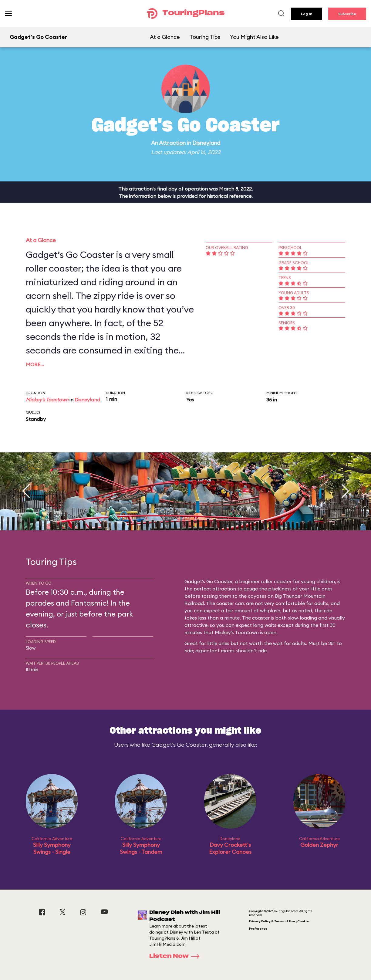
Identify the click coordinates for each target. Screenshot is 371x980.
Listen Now (176, 956)
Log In (307, 14)
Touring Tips (205, 37)
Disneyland (206, 143)
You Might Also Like (254, 37)
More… (35, 364)
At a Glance (165, 37)
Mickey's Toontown (47, 400)
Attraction (172, 143)
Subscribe (347, 14)
